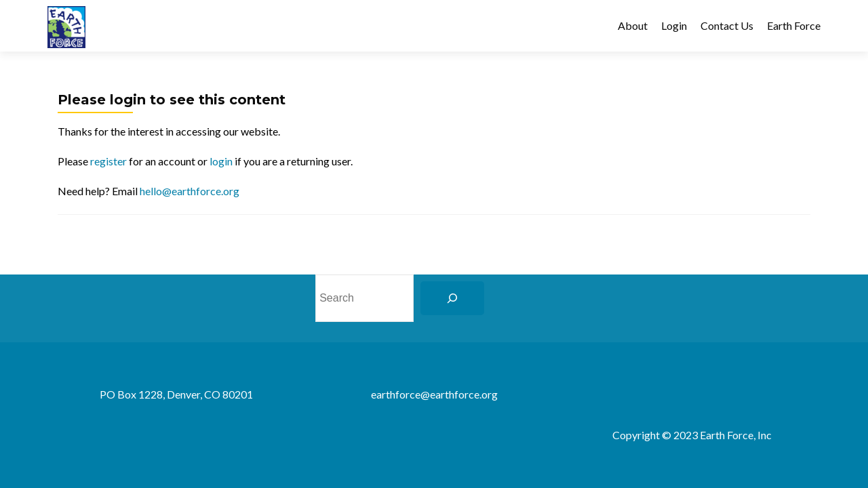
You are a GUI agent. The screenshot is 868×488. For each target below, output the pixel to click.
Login (674, 25)
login (221, 161)
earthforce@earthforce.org (434, 394)
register (108, 161)
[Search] (452, 298)
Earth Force (794, 25)
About (633, 25)
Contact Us (727, 25)
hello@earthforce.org (190, 191)
